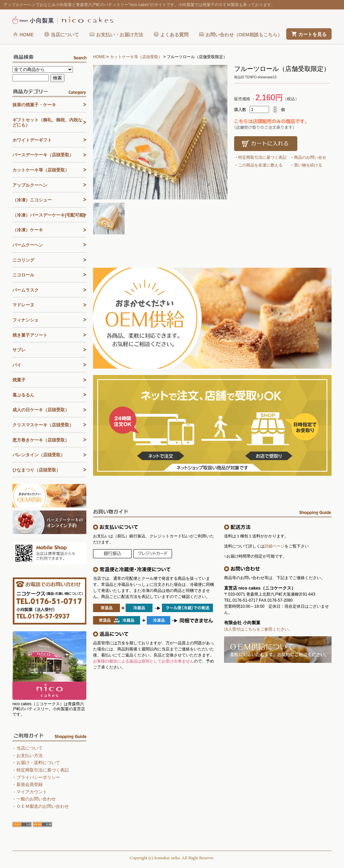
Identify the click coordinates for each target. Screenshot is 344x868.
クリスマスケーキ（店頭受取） (43, 425)
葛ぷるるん (23, 395)
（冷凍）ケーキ (28, 230)
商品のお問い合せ (310, 157)
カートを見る (312, 34)
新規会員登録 (30, 784)
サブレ (19, 350)
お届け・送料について (38, 763)
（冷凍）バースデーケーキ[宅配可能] (49, 215)
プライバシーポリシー (38, 777)
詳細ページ (274, 546)
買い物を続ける (308, 165)
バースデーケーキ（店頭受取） (43, 155)
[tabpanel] (160, 132)
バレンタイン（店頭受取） (39, 455)
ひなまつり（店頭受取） (36, 470)
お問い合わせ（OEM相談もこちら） (244, 35)
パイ (17, 365)
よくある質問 (174, 35)
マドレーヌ (23, 305)
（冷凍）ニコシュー (32, 200)
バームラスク (26, 290)
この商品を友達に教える (260, 165)
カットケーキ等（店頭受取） (136, 57)
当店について (65, 35)
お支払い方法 (30, 756)
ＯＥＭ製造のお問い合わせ (43, 806)
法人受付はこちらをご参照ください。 (258, 629)
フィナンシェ (26, 320)
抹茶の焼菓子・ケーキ (34, 105)
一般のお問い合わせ (36, 799)
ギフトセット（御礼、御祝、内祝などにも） (47, 123)
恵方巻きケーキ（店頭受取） (41, 440)
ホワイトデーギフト (32, 140)
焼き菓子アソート (30, 335)
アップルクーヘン (30, 185)
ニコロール (23, 275)
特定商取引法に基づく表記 (262, 157)
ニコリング (23, 260)
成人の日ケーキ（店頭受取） (41, 410)
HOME (27, 35)
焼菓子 (19, 380)
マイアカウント (32, 792)
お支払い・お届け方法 (120, 35)
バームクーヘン (28, 245)
